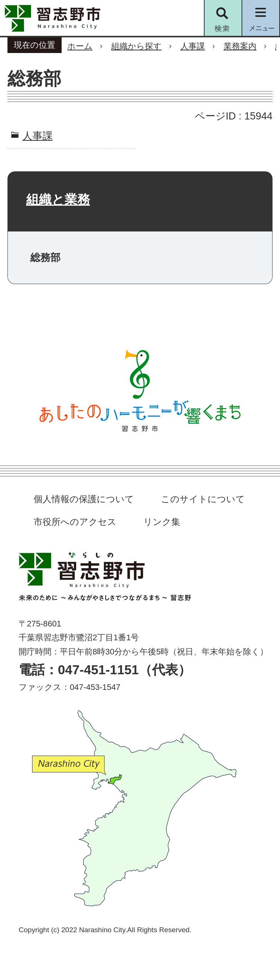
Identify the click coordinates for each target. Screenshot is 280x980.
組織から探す (136, 46)
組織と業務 (58, 199)
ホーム (80, 46)
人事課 (193, 46)
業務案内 (240, 46)
